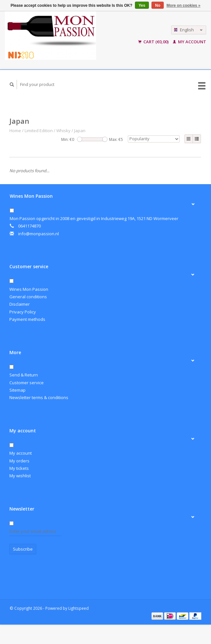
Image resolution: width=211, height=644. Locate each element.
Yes (142, 5)
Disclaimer (20, 304)
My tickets (19, 468)
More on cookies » (184, 5)
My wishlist (20, 476)
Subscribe (23, 549)
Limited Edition (39, 131)
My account (189, 42)
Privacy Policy (23, 312)
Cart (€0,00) (154, 42)
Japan (80, 131)
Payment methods (27, 319)
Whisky (63, 131)
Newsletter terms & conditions (39, 397)
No (158, 5)
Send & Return (24, 375)
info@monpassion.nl (39, 234)
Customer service (27, 383)
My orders (19, 461)
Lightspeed (78, 608)
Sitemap (17, 390)
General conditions (28, 297)
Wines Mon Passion (29, 289)
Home (15, 131)
